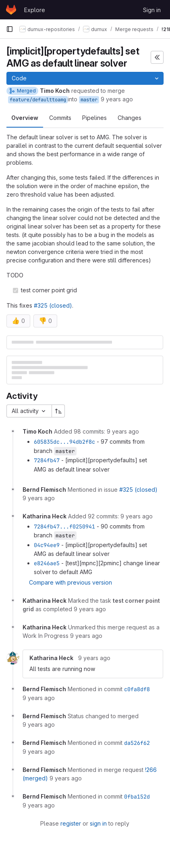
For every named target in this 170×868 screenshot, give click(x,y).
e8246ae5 (47, 563)
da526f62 (137, 743)
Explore (35, 10)
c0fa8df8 (137, 689)
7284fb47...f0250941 (64, 526)
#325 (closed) (53, 305)
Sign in (152, 10)
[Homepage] (11, 10)
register (71, 823)
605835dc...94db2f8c (64, 442)
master (89, 100)
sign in (98, 823)
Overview (25, 118)
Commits (60, 118)
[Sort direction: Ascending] (58, 411)
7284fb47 (47, 460)
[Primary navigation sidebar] (10, 29)
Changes (130, 118)
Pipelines (94, 118)
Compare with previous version (70, 582)
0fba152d (137, 797)
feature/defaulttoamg (38, 100)
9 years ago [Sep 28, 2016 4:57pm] (117, 99)
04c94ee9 (47, 545)
